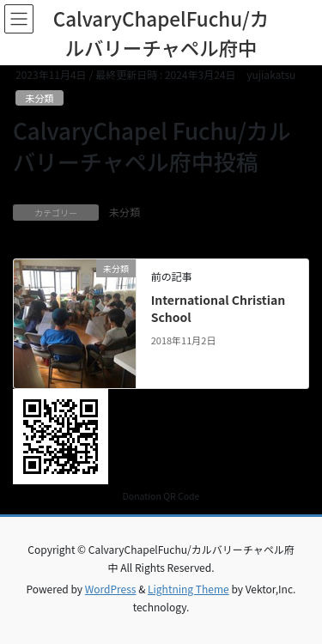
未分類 (39, 98)
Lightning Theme (188, 589)
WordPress (111, 589)
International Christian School (219, 308)
